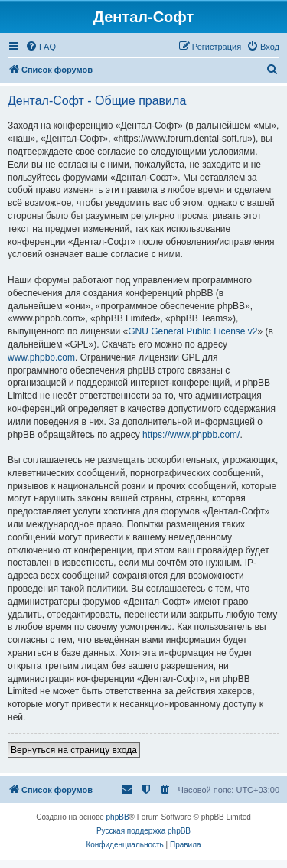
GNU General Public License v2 (192, 331)
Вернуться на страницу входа (74, 750)
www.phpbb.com (41, 357)
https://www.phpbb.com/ (191, 435)
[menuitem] (41, 47)
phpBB (118, 817)
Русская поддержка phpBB (143, 831)
